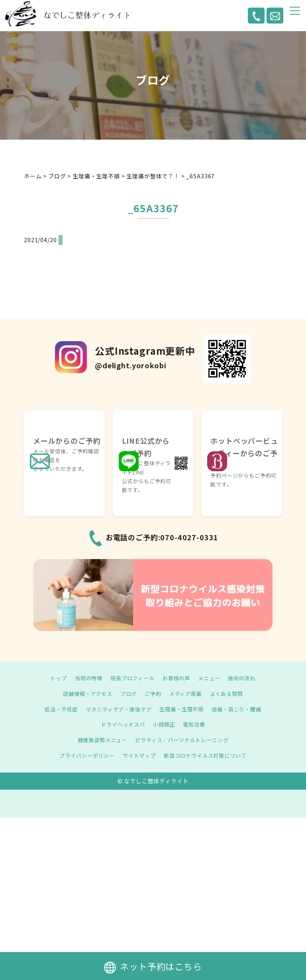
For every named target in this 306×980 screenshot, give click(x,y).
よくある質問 (230, 694)
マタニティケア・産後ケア (117, 709)
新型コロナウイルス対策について (208, 755)
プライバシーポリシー (83, 755)
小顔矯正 (165, 724)
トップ (53, 678)
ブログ (127, 694)
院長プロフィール (131, 678)
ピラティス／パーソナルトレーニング (183, 740)
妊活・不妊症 (56, 709)
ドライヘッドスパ (121, 724)
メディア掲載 (187, 694)
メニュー (212, 678)
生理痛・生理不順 (183, 709)
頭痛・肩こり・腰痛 (242, 709)
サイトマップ (138, 755)
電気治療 (196, 724)
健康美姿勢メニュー (99, 740)
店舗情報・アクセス (84, 694)
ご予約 (153, 694)
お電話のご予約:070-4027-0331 (162, 537)
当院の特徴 (85, 678)
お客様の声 (178, 678)
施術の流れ (247, 678)
